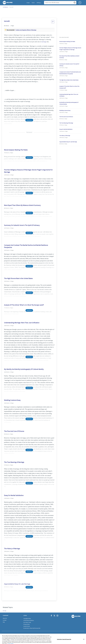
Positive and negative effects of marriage (26, 30)
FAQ (4, 622)
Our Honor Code (27, 622)
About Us (5, 618)
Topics (33, 3)
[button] (53, 22)
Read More (29, 158)
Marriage (5, 611)
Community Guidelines (29, 620)
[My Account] (80, 2)
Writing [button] (38, 3)
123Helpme (5, 7)
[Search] (75, 3)
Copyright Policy (27, 618)
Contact (5, 620)
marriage (44, 42)
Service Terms (27, 626)
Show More (29, 120)
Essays (28, 3)
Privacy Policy (27, 624)
